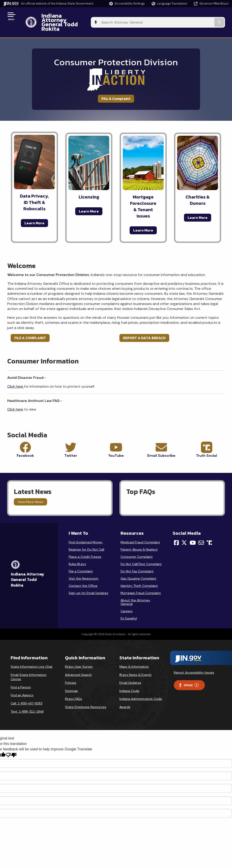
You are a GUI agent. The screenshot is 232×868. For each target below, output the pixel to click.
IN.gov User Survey (79, 654)
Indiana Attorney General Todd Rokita (89, 16)
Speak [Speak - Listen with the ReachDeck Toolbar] (188, 673)
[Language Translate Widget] (170, 4)
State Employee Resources (86, 695)
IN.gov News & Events (135, 662)
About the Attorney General (135, 590)
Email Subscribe (161, 443)
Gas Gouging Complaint (138, 566)
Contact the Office (83, 573)
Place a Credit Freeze (85, 544)
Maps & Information (134, 654)
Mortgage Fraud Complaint (141, 581)
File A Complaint (116, 86)
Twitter (71, 443)
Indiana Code (129, 679)
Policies (71, 670)
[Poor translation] (11, 743)
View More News (30, 490)
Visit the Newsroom (83, 566)
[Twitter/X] (184, 530)
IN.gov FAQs (74, 687)
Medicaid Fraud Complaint (140, 530)
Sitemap (71, 679)
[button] (127, 4)
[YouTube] (193, 530)
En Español (129, 606)
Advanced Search (78, 662)
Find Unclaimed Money (86, 530)
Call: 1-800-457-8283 (27, 691)
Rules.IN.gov (77, 552)
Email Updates (130, 670)
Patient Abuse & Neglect (139, 537)
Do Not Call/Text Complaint (141, 552)
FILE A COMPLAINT (30, 326)
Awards (125, 695)
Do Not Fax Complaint (137, 559)
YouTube (116, 443)
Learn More (34, 211)
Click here (16, 374)
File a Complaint (81, 559)
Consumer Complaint (137, 544)
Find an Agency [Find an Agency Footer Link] (22, 683)
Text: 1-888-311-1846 (27, 699)
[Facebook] (176, 530)
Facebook (25, 443)
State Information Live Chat (32, 654)
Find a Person (21, 675)
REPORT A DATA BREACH (144, 326)
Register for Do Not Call (86, 537)
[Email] (201, 530)
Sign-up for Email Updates (88, 581)
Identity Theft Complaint (139, 573)
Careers (127, 599)
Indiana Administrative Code (141, 687)
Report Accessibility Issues (194, 660)
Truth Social (207, 443)
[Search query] (203, 16)
